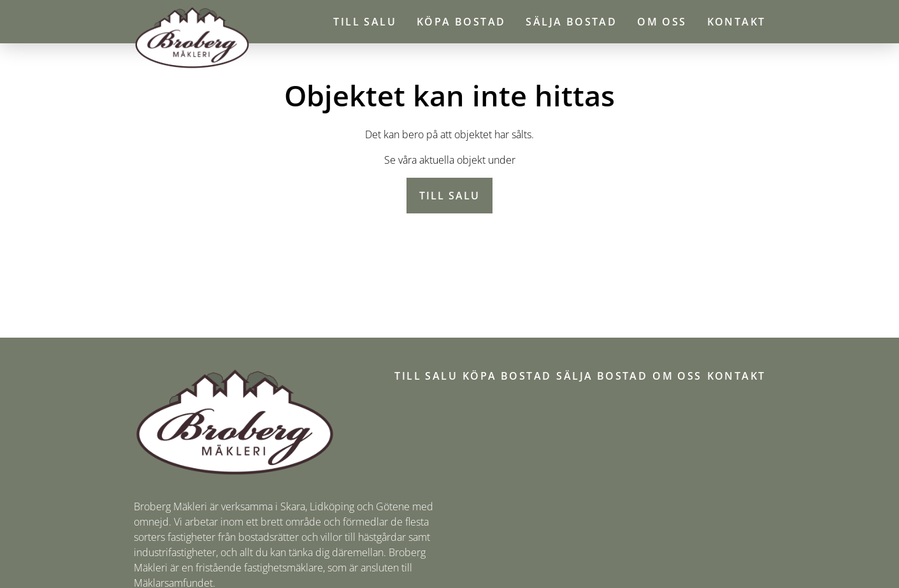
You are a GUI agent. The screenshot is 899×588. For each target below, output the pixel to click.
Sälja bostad (571, 22)
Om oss (662, 22)
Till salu (365, 22)
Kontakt (737, 22)
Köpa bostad (461, 22)
